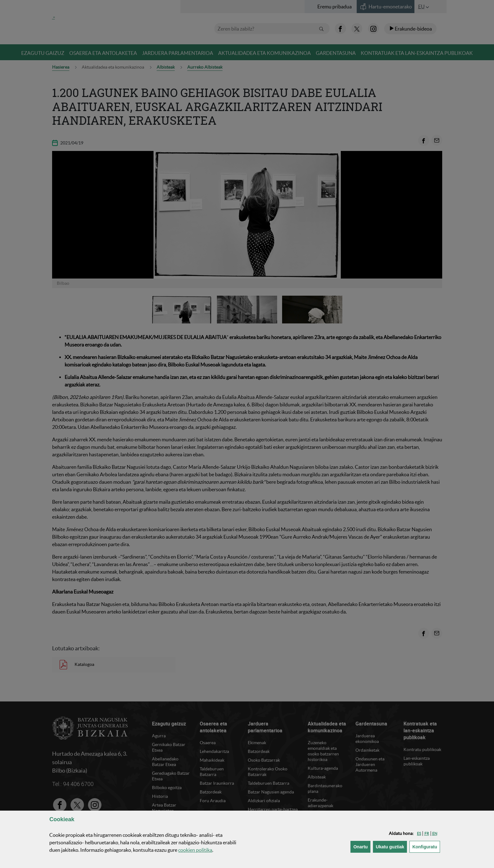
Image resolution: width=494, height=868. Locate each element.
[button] (419, 834)
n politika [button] (195, 850)
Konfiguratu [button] (426, 846)
